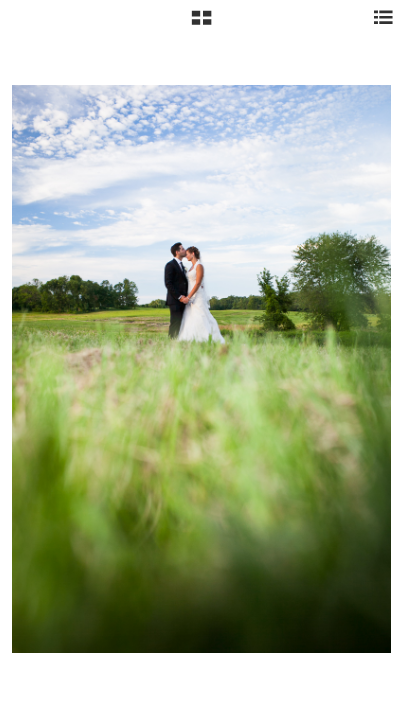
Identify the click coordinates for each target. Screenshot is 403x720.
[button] (201, 25)
